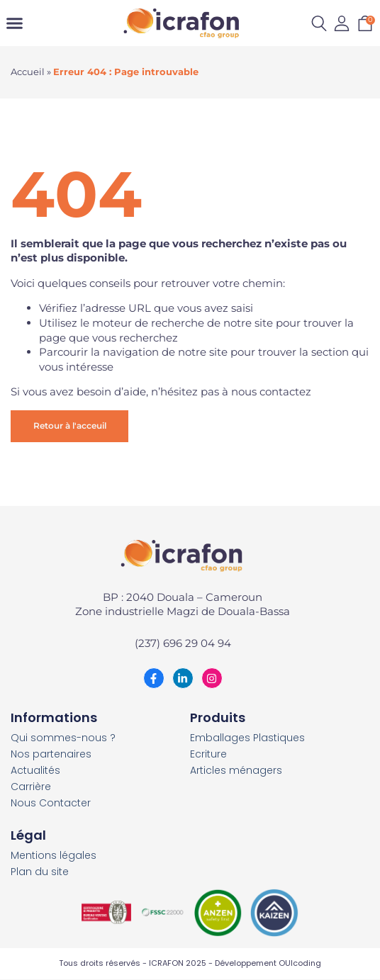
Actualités (35, 771)
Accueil (28, 72)
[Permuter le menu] (15, 23)
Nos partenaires (51, 754)
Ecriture (208, 754)
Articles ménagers (236, 771)
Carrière (31, 787)
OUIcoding (300, 963)
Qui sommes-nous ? (63, 738)
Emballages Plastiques (247, 738)
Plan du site (40, 872)
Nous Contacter (51, 803)
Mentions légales (54, 856)
